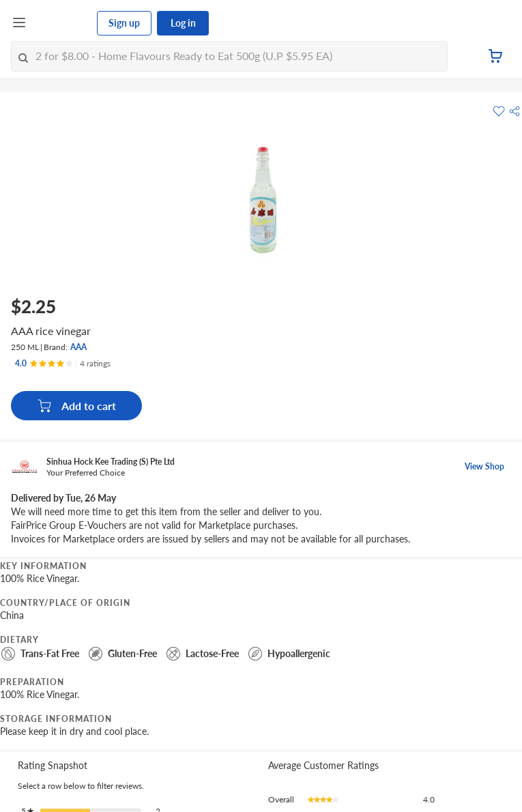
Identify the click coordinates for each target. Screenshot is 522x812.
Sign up (124, 23)
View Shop (484, 466)
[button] (514, 111)
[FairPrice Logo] (62, 23)
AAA (78, 347)
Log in (183, 23)
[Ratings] (63, 364)
